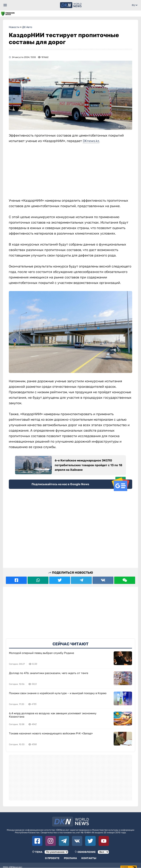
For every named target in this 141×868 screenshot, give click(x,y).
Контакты (89, 858)
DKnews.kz (91, 141)
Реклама (70, 858)
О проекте (52, 858)
